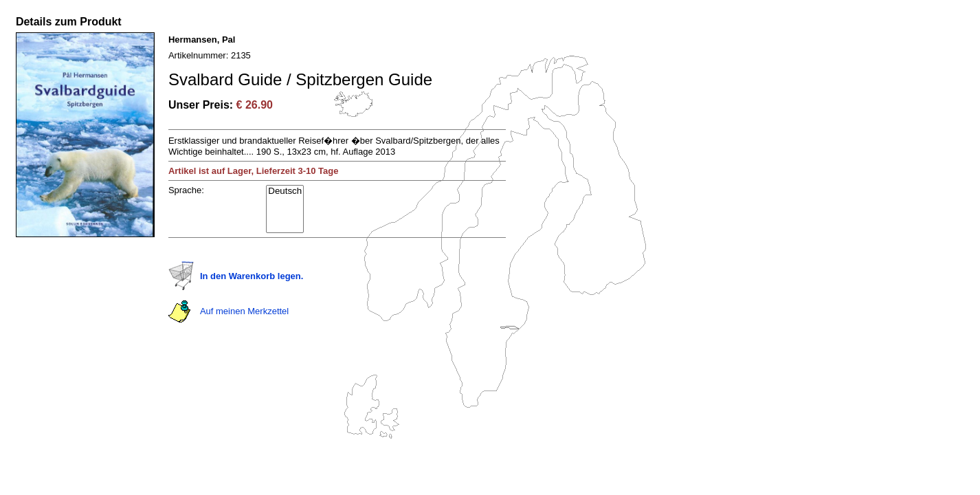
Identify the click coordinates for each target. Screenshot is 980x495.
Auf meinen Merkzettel (244, 311)
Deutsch (285, 191)
